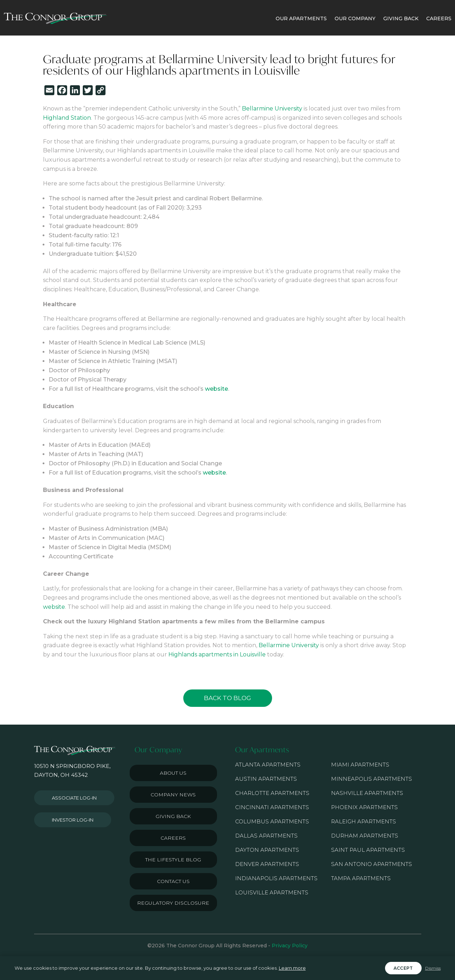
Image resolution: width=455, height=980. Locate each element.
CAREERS (439, 18)
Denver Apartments (267, 864)
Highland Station (67, 118)
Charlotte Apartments (272, 793)
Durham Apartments (365, 836)
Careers (173, 838)
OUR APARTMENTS (301, 18)
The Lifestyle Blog (173, 860)
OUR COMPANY (355, 18)
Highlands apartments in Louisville (217, 654)
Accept (403, 968)
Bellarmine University (272, 109)
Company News (173, 795)
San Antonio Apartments (372, 864)
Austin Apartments (266, 779)
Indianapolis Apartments (276, 878)
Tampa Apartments (361, 878)
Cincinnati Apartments (272, 807)
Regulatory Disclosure (173, 903)
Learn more (292, 968)
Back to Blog (227, 698)
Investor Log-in (73, 820)
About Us (173, 773)
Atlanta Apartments (268, 765)
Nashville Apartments (367, 793)
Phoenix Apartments (364, 807)
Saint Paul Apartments (368, 850)
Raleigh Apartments (364, 821)
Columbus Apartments (272, 821)
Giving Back (173, 816)
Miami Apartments (360, 765)
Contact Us (173, 881)
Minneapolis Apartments (372, 779)
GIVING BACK (401, 18)
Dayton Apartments (267, 850)
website (216, 389)
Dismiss (433, 968)
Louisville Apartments (272, 892)
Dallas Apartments (266, 836)
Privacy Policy (290, 946)
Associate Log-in (74, 798)
